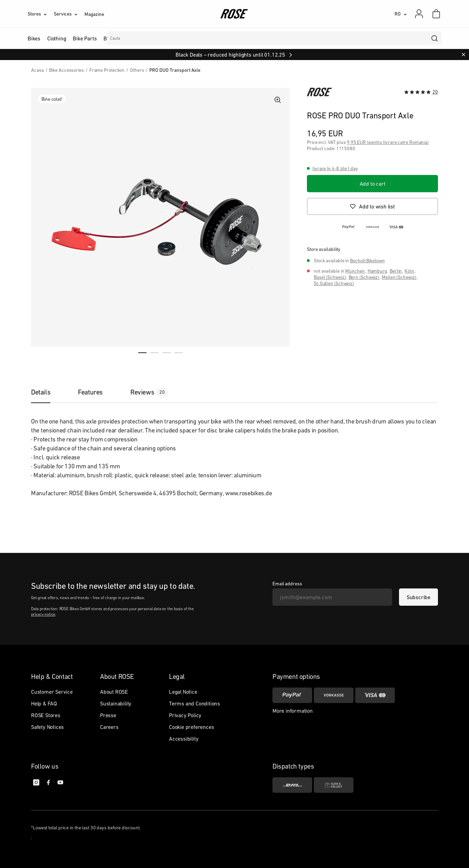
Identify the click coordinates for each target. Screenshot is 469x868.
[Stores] (41, 14)
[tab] (48, 392)
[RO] (401, 14)
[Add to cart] (372, 184)
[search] (435, 38)
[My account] (419, 14)
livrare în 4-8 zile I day (335, 168)
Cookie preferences (191, 727)
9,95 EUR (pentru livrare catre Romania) (388, 142)
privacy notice (43, 614)
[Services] (69, 14)
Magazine (94, 14)
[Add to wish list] (372, 206)
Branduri (177, 38)
